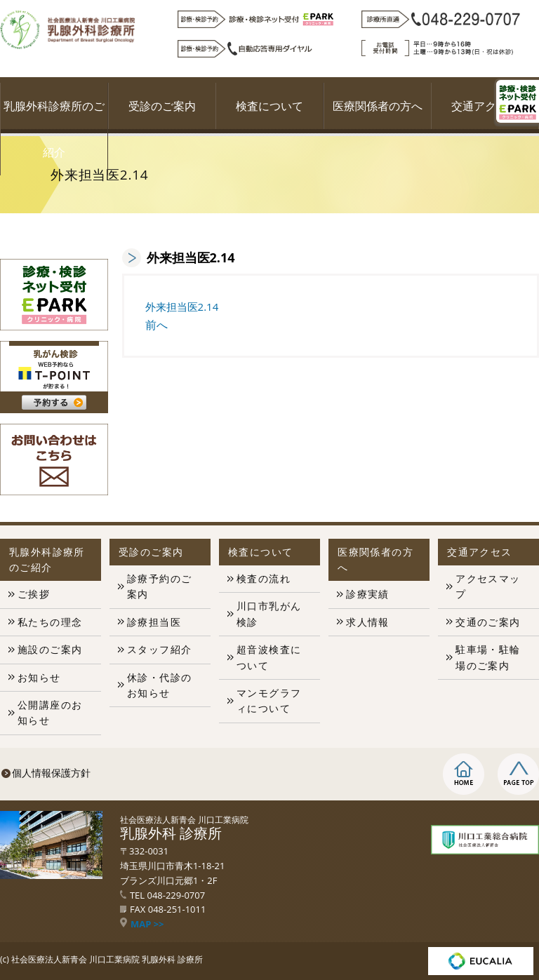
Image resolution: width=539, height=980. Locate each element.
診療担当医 (154, 622)
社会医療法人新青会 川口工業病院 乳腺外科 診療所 (107, 959)
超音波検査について (269, 657)
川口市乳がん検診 (269, 613)
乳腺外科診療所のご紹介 (54, 129)
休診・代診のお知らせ (159, 685)
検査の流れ (264, 578)
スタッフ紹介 (159, 649)
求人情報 (368, 622)
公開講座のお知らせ (50, 712)
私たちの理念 (50, 622)
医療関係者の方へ (378, 106)
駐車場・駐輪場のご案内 (488, 657)
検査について (269, 106)
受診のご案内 (162, 106)
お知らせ (39, 677)
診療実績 (368, 594)
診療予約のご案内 (159, 586)
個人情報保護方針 (51, 773)
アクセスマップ (488, 586)
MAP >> (142, 924)
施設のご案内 (50, 649)
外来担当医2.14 (182, 307)
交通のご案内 (488, 622)
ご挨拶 (34, 594)
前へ (157, 325)
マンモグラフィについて (269, 700)
